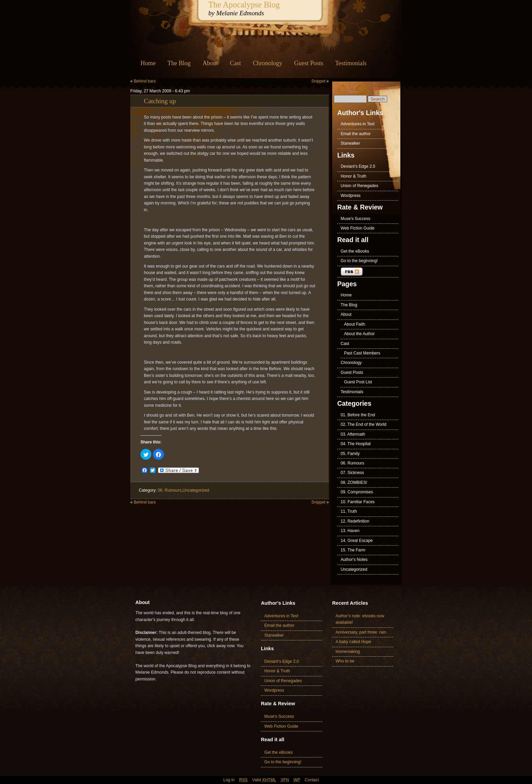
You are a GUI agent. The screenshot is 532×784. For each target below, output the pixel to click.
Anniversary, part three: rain (361, 632)
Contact (312, 780)
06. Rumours (170, 490)
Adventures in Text (358, 124)
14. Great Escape (357, 541)
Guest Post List (358, 382)
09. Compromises (357, 492)
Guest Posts (309, 63)
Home (148, 63)
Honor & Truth (354, 176)
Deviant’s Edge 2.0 (358, 166)
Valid (264, 780)
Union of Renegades (359, 186)
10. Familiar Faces (358, 502)
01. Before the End (358, 415)
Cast (235, 63)
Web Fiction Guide (358, 228)
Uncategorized (196, 490)
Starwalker (350, 143)
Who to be (345, 661)
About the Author (359, 334)
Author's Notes (354, 560)
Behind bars (145, 81)
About (210, 63)
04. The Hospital (356, 444)
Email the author (356, 134)
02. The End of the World (364, 424)
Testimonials (351, 63)
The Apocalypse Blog (244, 5)
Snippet (318, 81)
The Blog (179, 63)
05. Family (350, 454)
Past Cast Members (362, 353)
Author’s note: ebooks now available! (360, 619)
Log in (229, 780)
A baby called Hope (353, 642)
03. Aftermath (353, 434)
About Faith (355, 324)
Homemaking (348, 652)
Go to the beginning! (359, 261)
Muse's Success (355, 219)
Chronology (268, 63)
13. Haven (350, 531)
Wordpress (351, 196)
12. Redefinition (355, 521)
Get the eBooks (355, 251)
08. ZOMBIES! (354, 482)
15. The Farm (353, 550)
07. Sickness (352, 473)
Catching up (160, 101)
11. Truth (349, 511)
